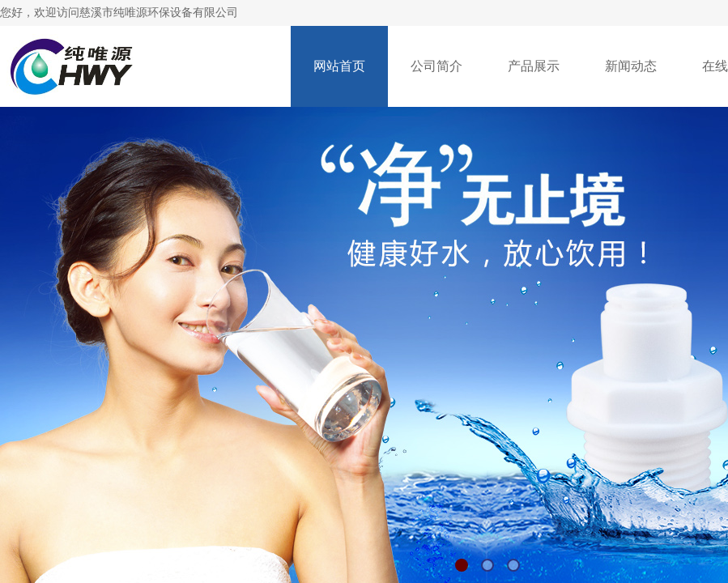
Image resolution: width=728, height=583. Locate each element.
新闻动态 (631, 66)
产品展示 (534, 66)
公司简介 (436, 66)
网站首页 (339, 66)
